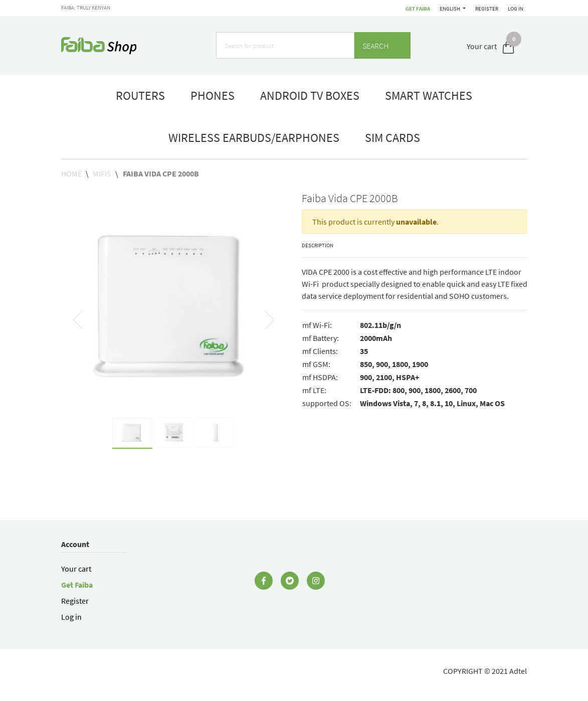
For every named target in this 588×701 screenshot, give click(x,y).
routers (140, 96)
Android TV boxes (310, 96)
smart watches (429, 96)
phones (213, 96)
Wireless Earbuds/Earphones (254, 138)
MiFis (102, 173)
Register (487, 9)
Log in (516, 9)
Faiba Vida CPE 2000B (161, 173)
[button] (78, 320)
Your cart (76, 569)
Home (72, 173)
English (450, 9)
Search (382, 46)
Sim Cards (393, 138)
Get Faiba (418, 9)
